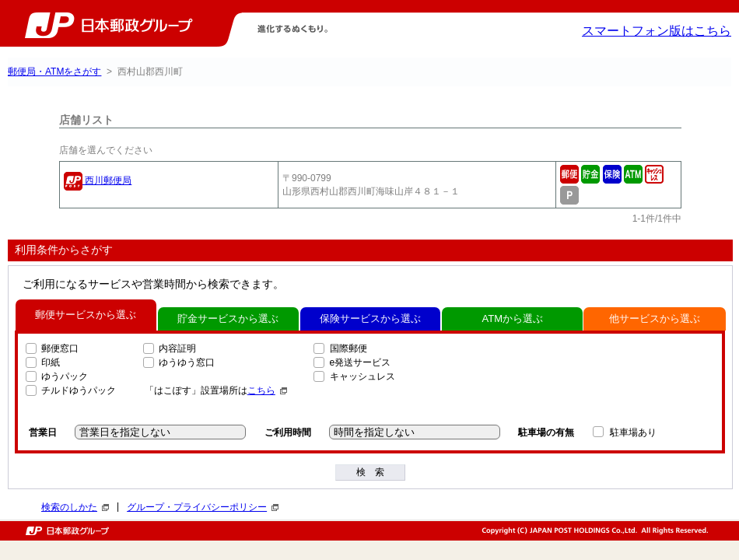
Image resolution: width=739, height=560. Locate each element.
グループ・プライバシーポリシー (203, 507)
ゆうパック (65, 376)
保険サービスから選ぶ (370, 318)
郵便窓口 (60, 348)
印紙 (51, 362)
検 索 (370, 472)
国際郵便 (348, 348)
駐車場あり (633, 432)
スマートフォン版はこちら (657, 31)
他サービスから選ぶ (655, 318)
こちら (267, 390)
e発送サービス (361, 362)
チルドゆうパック (79, 390)
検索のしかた (75, 507)
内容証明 (177, 348)
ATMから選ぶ (513, 318)
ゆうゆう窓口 (187, 362)
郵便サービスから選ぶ (86, 315)
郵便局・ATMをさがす (54, 72)
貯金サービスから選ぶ (228, 318)
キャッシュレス (362, 376)
